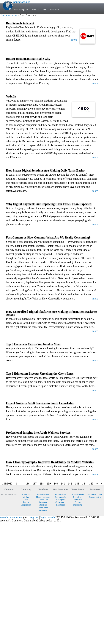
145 (91, 484)
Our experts (60, 502)
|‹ (17, 484)
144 (84, 484)
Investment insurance (43, 509)
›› (97, 484)
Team (26, 500)
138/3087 (7, 484)
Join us (26, 502)
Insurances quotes (95, 495)
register (34, 517)
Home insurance (43, 497)
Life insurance (43, 495)
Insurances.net (9, 15)
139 (49, 484)
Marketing (78, 505)
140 (56, 484)
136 (28, 484)
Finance (35, 9)
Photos (78, 502)
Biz (44, 9)
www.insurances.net (11, 517)
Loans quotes (95, 497)
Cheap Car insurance (43, 501)
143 (77, 484)
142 (70, 484)
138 (42, 484)
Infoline (26, 497)
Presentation (60, 495)
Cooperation (26, 505)
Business (43, 505)
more (74, 40)
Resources (60, 505)
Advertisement (78, 495)
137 (35, 484)
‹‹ (22, 484)
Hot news (78, 500)
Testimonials (60, 497)
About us (26, 495)
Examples (60, 500)
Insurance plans (21, 9)
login (43, 517)
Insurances (55, 9)
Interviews (78, 497)
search (51, 517)
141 (63, 484)
